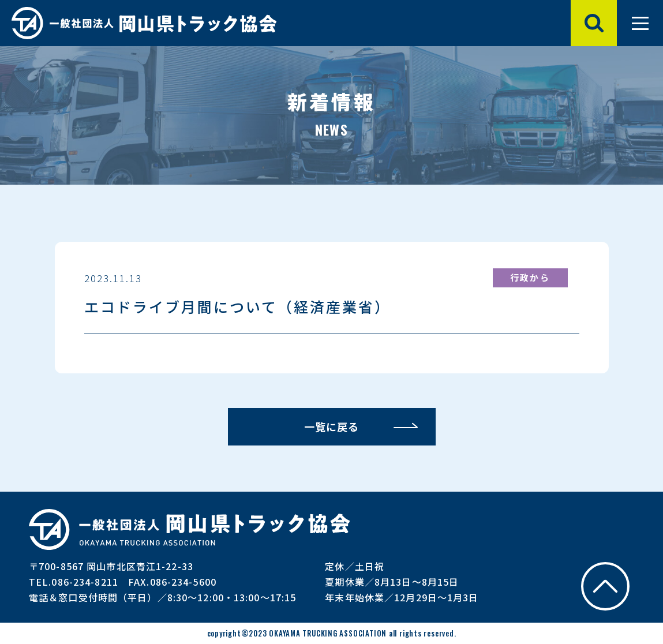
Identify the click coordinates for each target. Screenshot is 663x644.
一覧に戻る (331, 426)
